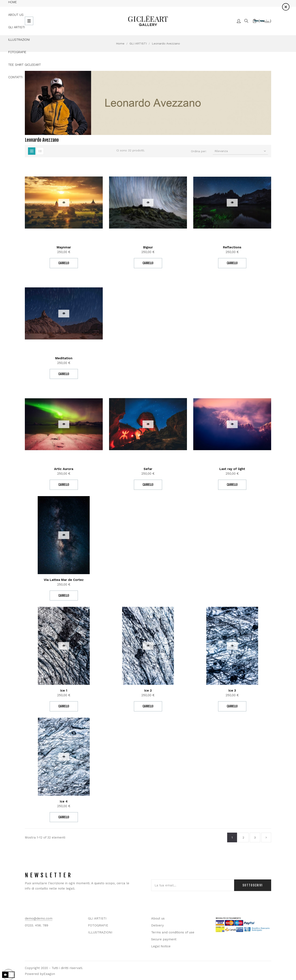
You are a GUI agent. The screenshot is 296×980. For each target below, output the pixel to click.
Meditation (64, 358)
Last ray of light (232, 469)
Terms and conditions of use (173, 932)
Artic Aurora (64, 469)
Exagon (49, 974)
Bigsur (148, 247)
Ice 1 (64, 691)
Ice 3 (232, 691)
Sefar (148, 469)
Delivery (157, 925)
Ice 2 (148, 691)
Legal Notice (161, 946)
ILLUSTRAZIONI (100, 932)
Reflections (232, 247)
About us (158, 918)
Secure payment (164, 939)
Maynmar (64, 247)
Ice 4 (64, 801)
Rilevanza (241, 151)
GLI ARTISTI (97, 918)
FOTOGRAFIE (98, 925)
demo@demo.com (39, 918)
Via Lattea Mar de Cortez (64, 580)
